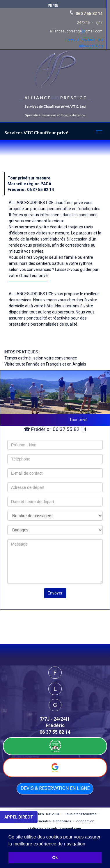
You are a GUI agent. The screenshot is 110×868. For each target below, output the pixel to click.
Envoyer (55, 593)
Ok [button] (55, 858)
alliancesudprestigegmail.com (76, 31)
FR (50, 6)
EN (56, 6)
